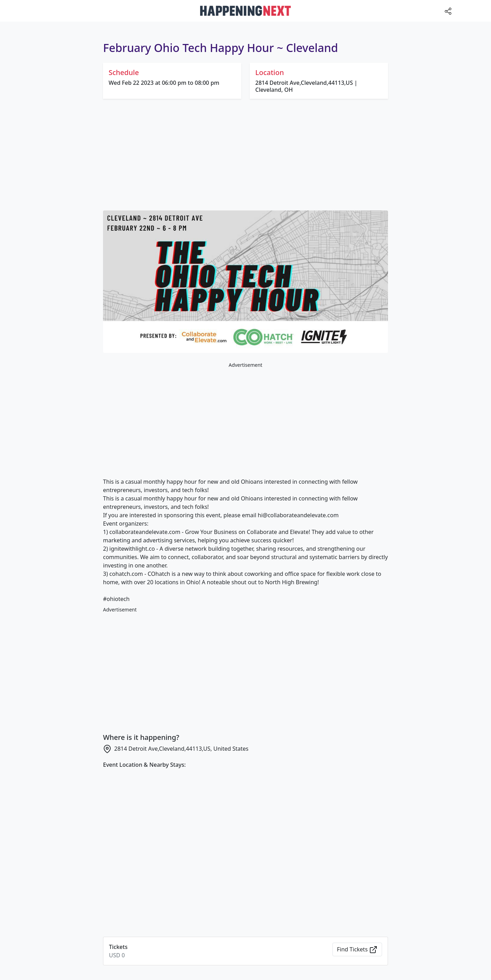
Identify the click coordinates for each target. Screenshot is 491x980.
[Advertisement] (245, 156)
